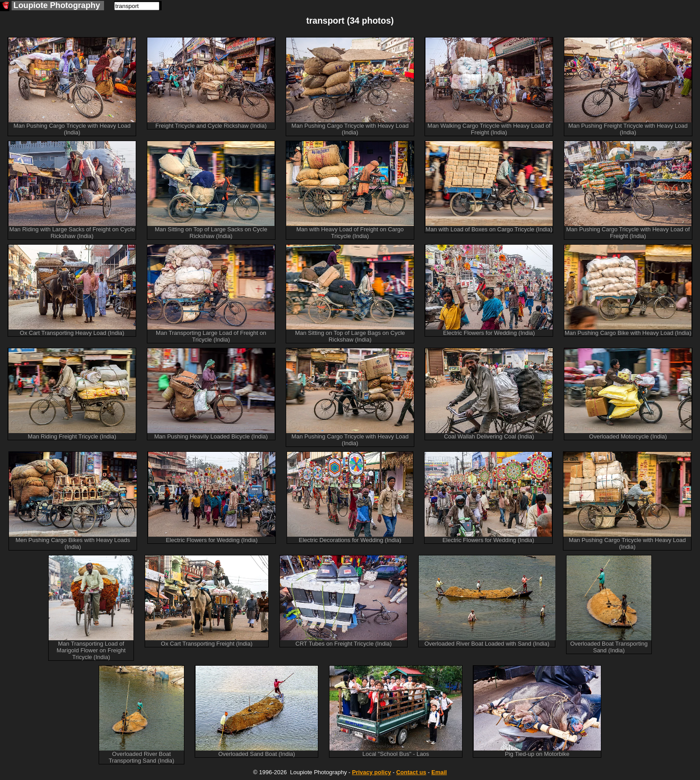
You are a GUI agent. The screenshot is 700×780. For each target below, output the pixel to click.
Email (439, 772)
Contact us (411, 772)
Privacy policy (371, 772)
